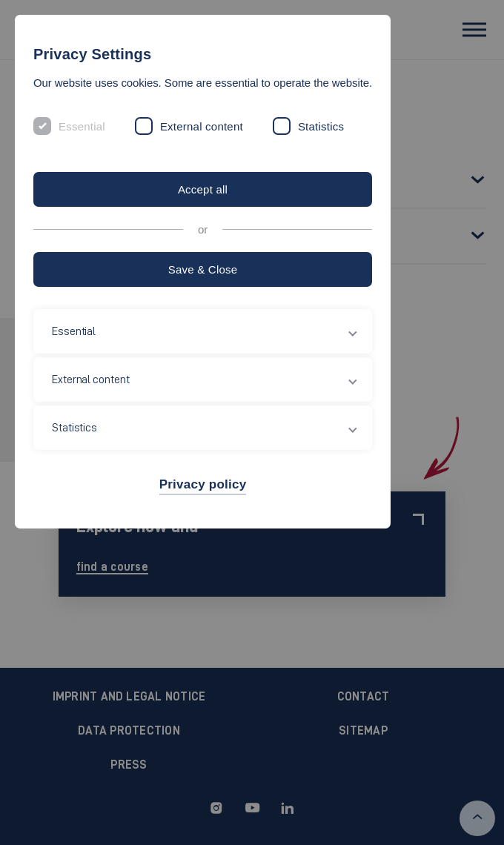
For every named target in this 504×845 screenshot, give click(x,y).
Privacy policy (203, 484)
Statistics (321, 126)
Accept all (203, 189)
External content (202, 126)
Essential (82, 126)
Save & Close (203, 269)
